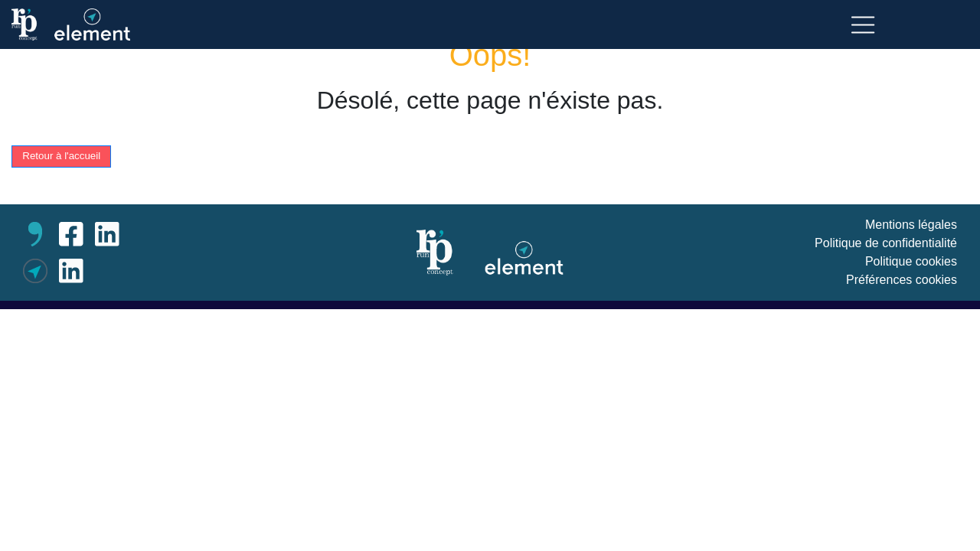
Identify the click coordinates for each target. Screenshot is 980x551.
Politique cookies (911, 261)
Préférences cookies (902, 280)
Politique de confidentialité (886, 243)
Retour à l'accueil (61, 156)
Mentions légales (911, 225)
